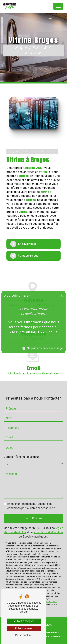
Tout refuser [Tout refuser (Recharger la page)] (24, 628)
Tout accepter (24, 621)
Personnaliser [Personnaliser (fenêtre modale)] (24, 635)
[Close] (62, 296)
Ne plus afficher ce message (45, 348)
